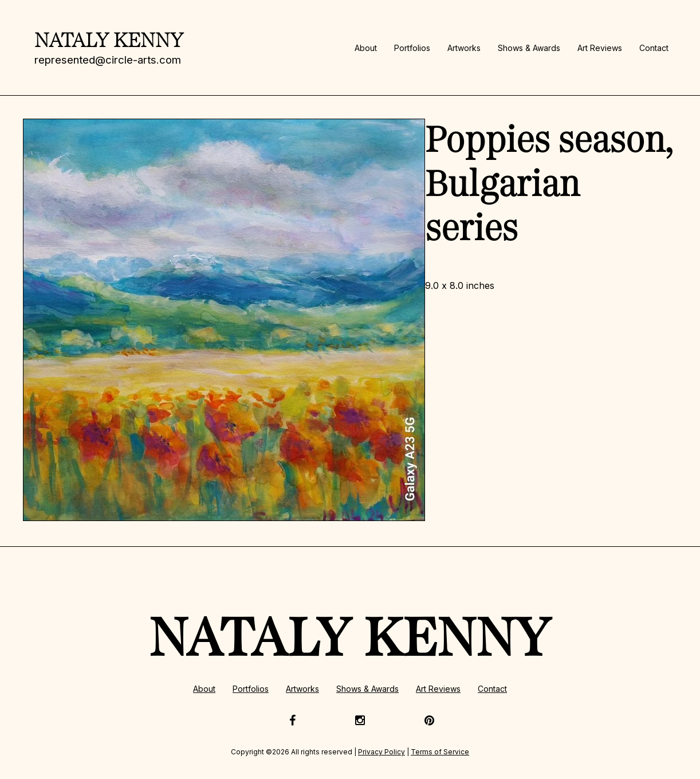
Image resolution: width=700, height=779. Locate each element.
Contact (654, 48)
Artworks (464, 48)
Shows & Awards (529, 48)
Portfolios (412, 48)
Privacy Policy (382, 752)
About (366, 48)
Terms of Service (440, 752)
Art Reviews (600, 48)
